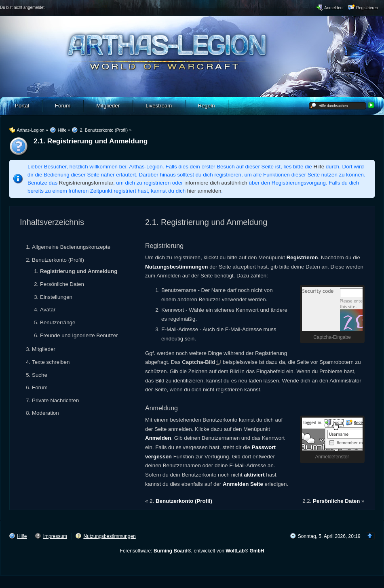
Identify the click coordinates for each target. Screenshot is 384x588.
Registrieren (302, 257)
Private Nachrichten (55, 400)
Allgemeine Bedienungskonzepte (71, 247)
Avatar (48, 310)
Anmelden (158, 438)
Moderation (45, 413)
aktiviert (254, 475)
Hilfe (319, 167)
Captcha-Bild (198, 362)
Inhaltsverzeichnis (52, 222)
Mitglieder (44, 349)
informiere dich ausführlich (216, 183)
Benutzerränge (58, 322)
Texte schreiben (51, 362)
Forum (40, 387)
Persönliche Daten (62, 284)
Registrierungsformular (86, 183)
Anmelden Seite (243, 484)
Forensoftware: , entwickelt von (192, 551)
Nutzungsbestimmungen (177, 267)
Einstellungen (56, 297)
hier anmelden (204, 191)
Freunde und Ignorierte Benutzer (79, 335)
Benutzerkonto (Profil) (58, 260)
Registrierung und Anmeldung (79, 271)
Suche (40, 375)
